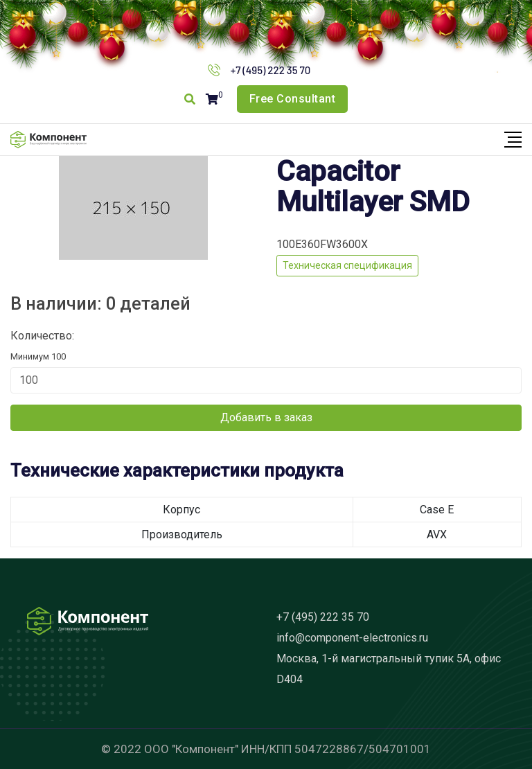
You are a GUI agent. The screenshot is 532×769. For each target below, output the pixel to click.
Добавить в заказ (266, 417)
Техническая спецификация (347, 265)
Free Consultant (293, 99)
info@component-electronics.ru (352, 638)
